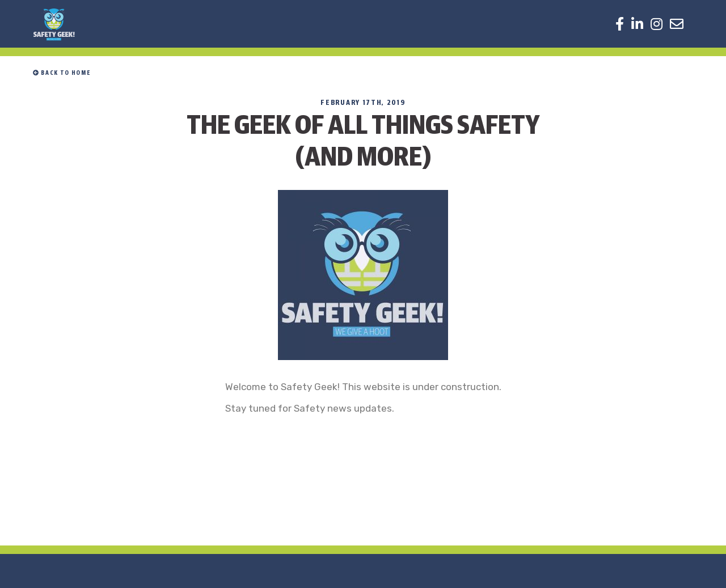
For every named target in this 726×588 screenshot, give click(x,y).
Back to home (61, 73)
